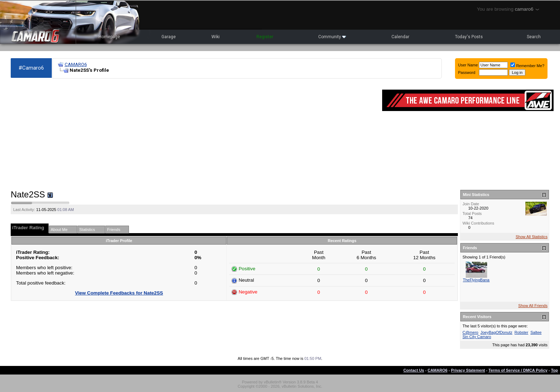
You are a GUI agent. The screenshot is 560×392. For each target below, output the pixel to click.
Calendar (400, 37)
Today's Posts (469, 37)
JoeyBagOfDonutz (496, 332)
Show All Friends (533, 306)
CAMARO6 (76, 64)
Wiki (216, 37)
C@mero (470, 332)
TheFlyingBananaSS (481, 280)
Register (265, 37)
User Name (468, 65)
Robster (522, 332)
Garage (169, 37)
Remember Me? (527, 66)
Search (534, 37)
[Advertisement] (193, 134)
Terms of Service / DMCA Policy (518, 370)
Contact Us (414, 370)
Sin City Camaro (477, 337)
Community (332, 37)
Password (467, 72)
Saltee (536, 332)
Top (554, 370)
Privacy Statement (468, 370)
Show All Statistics (532, 237)
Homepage (109, 37)
